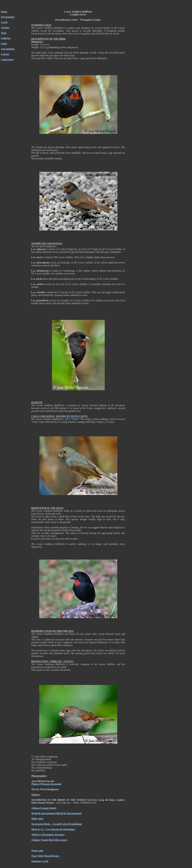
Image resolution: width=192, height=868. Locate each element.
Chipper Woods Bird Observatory (49, 840)
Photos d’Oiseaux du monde (46, 784)
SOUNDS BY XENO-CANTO (72, 416)
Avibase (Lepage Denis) (44, 808)
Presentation (8, 17)
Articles (5, 28)
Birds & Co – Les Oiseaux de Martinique (53, 829)
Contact (5, 54)
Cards (4, 22)
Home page (37, 851)
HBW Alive (37, 819)
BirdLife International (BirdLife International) (56, 813)
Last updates (8, 49)
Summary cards (40, 861)
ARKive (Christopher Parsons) (48, 835)
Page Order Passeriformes (45, 856)
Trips (4, 33)
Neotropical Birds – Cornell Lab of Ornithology (57, 824)
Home (4, 12)
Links (4, 44)
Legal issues (7, 59)
